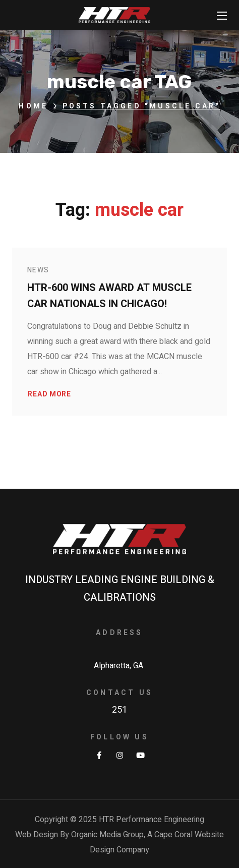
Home (33, 106)
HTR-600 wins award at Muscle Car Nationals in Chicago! (109, 296)
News (38, 270)
